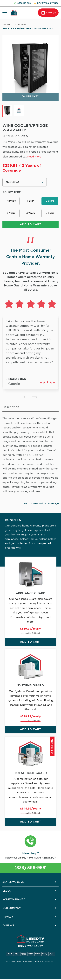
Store (6, 25)
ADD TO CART (30, 224)
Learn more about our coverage (41, 504)
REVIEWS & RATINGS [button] (48, 3)
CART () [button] (48, 13)
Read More (34, 157)
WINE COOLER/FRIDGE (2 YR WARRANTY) (27, 29)
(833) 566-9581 (30, 868)
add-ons (20, 25)
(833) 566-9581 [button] (24, 3)
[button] (30, 842)
